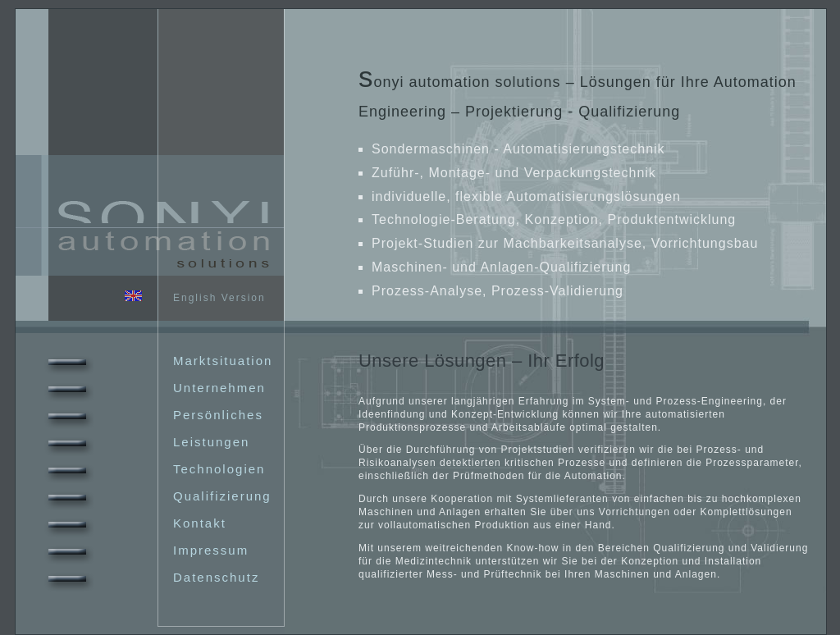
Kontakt (134, 523)
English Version (195, 298)
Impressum (145, 550)
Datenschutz (150, 577)
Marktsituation (157, 361)
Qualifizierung (156, 496)
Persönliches (152, 415)
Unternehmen (153, 388)
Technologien (153, 469)
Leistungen (145, 442)
